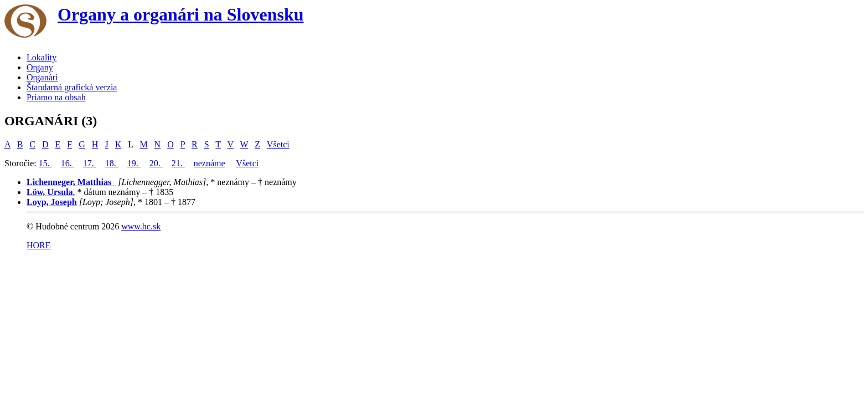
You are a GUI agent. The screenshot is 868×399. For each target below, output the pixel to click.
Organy (40, 67)
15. (45, 163)
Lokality (42, 57)
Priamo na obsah (56, 97)
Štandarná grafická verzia (72, 87)
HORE (39, 245)
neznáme (210, 163)
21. (178, 163)
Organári (42, 77)
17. (90, 163)
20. (156, 163)
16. (68, 163)
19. (134, 163)
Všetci (278, 144)
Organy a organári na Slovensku (181, 14)
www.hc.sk (141, 226)
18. (112, 163)
